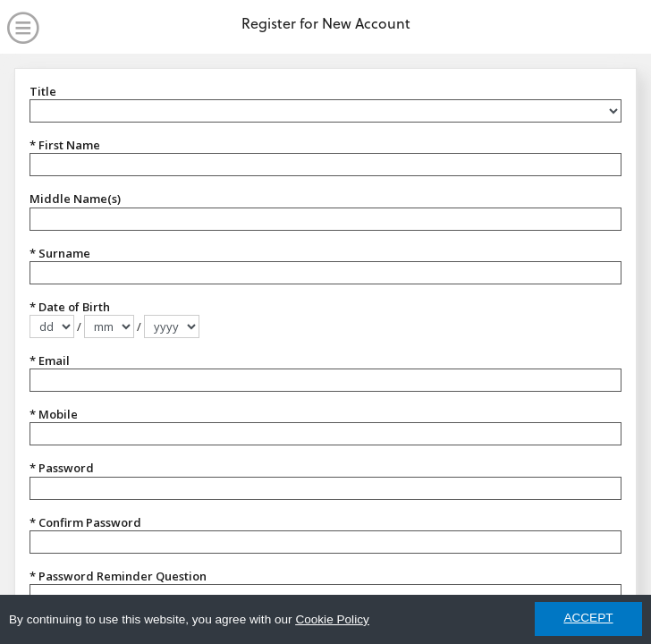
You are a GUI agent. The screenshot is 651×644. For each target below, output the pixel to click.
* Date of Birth (70, 307)
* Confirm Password (85, 522)
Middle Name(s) (75, 199)
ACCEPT (588, 618)
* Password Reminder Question (118, 576)
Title (43, 91)
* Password (62, 468)
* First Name (65, 145)
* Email (50, 360)
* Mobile (54, 414)
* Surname (60, 253)
